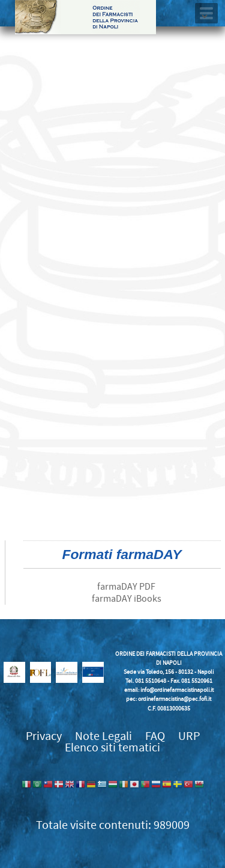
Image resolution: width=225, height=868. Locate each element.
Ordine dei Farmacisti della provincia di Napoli (85, 17)
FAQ (155, 736)
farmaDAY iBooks (127, 599)
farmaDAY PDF (126, 587)
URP (189, 736)
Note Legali (103, 736)
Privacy (44, 736)
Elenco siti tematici (112, 747)
